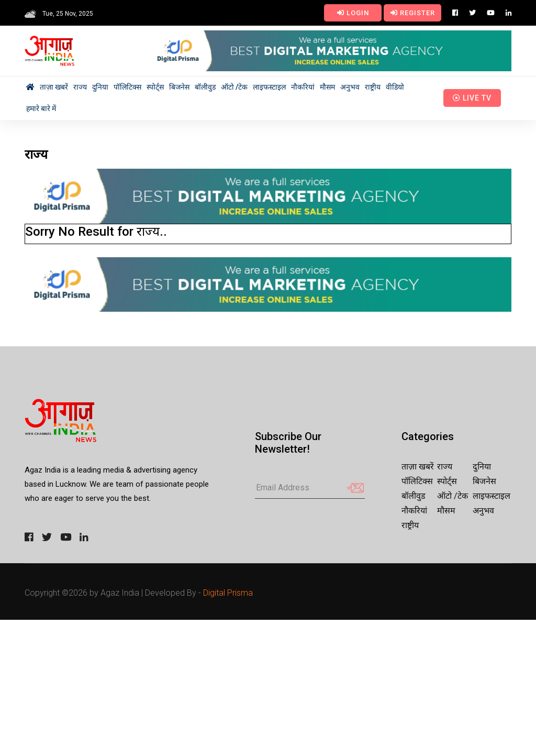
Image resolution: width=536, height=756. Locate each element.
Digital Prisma (228, 593)
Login (353, 13)
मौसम (327, 87)
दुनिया (100, 87)
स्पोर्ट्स (155, 87)
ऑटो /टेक (234, 87)
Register (413, 13)
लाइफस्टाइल (269, 87)
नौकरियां (303, 87)
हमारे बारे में (41, 108)
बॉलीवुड (205, 87)
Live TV (472, 98)
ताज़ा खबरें (54, 87)
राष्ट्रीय (373, 87)
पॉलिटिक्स (127, 87)
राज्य (80, 87)
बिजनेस (179, 87)
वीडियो (395, 87)
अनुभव (350, 87)
